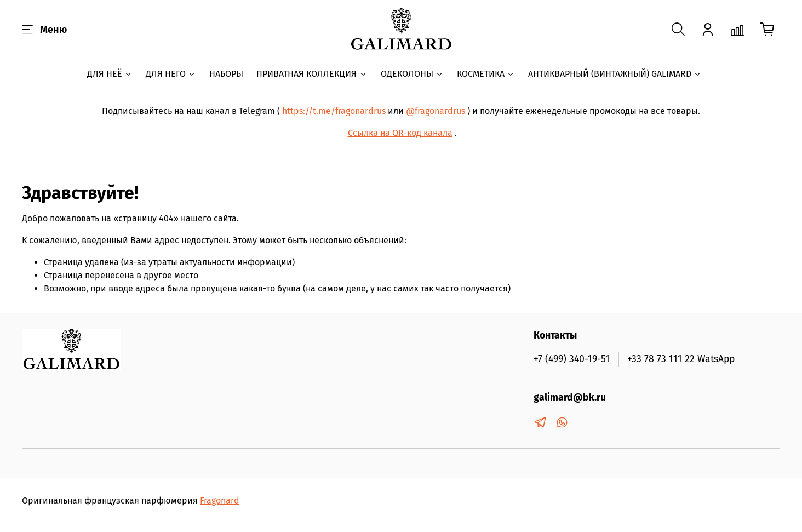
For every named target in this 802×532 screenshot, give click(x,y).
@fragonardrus (436, 111)
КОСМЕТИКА (486, 74)
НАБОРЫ (226, 74)
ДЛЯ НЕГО (171, 74)
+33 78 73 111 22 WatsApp (681, 359)
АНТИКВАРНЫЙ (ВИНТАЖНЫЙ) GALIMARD (615, 74)
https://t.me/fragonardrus (334, 111)
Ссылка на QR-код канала (400, 133)
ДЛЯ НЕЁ (110, 74)
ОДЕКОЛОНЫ (412, 74)
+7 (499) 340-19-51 (572, 359)
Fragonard (220, 500)
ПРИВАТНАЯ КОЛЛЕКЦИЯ (312, 74)
